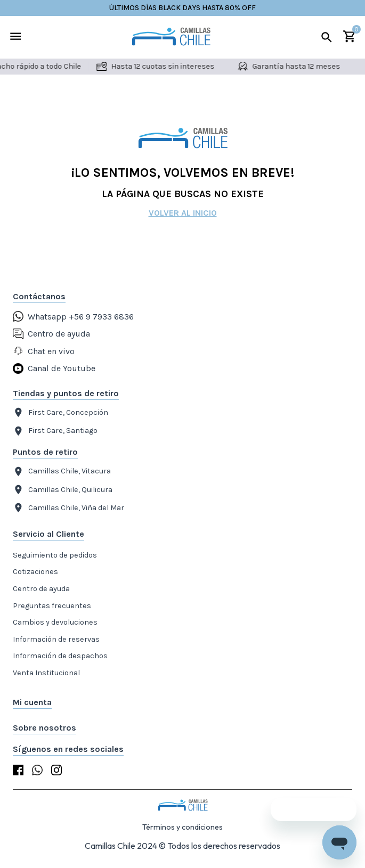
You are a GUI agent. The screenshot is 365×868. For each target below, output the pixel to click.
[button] (182, 702)
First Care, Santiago (55, 431)
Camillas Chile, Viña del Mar (68, 508)
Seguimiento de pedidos (55, 555)
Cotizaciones (35, 572)
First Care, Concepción (60, 412)
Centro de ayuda (41, 589)
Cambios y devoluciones (55, 622)
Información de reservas (56, 639)
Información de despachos (60, 656)
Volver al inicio (183, 213)
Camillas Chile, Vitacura (62, 472)
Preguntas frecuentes (52, 606)
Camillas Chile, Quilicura (63, 490)
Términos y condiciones (182, 827)
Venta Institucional (46, 673)
